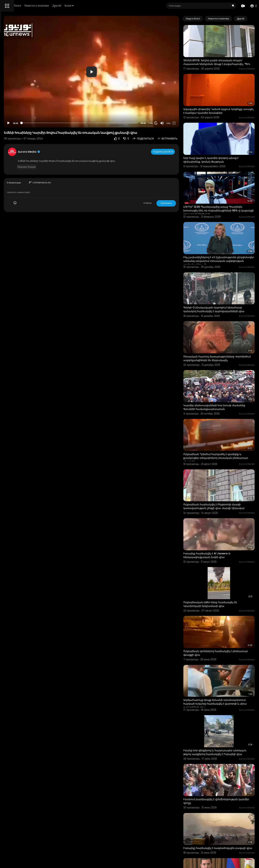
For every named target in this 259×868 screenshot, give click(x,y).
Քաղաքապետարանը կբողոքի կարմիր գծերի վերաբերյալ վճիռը (224, 791)
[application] (123, 72)
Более (119, 6)
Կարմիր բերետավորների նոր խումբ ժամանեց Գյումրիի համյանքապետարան (225, 361)
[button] (252, 6)
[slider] (111, 123)
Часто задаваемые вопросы (19, 108)
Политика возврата (15, 103)
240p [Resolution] (183, 123)
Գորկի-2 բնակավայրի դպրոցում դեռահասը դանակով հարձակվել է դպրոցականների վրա (221, 275)
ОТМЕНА (162, 203)
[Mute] (176, 123)
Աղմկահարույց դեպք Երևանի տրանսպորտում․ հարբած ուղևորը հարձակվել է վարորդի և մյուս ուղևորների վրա (226, 622)
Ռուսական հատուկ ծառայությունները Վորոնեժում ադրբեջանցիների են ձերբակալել (223, 319)
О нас (7, 120)
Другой (107, 6)
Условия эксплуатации (16, 112)
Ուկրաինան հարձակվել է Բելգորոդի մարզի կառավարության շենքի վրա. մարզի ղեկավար (222, 449)
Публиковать (181, 203)
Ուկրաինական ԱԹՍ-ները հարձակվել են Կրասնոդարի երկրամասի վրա (225, 533)
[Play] (57, 123)
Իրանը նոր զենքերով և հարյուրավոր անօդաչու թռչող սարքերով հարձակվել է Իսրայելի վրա (225, 664)
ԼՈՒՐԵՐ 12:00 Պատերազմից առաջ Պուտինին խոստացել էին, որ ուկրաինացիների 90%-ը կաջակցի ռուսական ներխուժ (221, 189)
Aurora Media (77, 152)
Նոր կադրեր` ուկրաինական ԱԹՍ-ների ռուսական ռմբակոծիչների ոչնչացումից (224, 833)
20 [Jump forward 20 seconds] (171, 123)
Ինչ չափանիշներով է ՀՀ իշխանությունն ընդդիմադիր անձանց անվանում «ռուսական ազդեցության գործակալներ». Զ (225, 233)
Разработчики (12, 124)
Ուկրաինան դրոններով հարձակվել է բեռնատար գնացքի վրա (222, 576)
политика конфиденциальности (21, 116)
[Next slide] (250, 19)
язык (23, 124)
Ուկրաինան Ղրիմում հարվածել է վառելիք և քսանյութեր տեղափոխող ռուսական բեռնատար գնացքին (226, 405)
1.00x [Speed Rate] (165, 123)
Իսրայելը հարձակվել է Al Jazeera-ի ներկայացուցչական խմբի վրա (221, 491)
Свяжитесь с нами (22, 120)
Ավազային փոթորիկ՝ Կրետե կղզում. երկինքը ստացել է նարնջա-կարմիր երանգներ (222, 101)
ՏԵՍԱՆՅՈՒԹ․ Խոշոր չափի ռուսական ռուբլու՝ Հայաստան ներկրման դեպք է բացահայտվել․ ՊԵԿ (223, 57)
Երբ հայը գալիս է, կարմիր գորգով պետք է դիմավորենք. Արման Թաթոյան (225, 143)
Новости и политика (87, 6)
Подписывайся (178, 152)
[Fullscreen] (188, 123)
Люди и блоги (63, 6)
